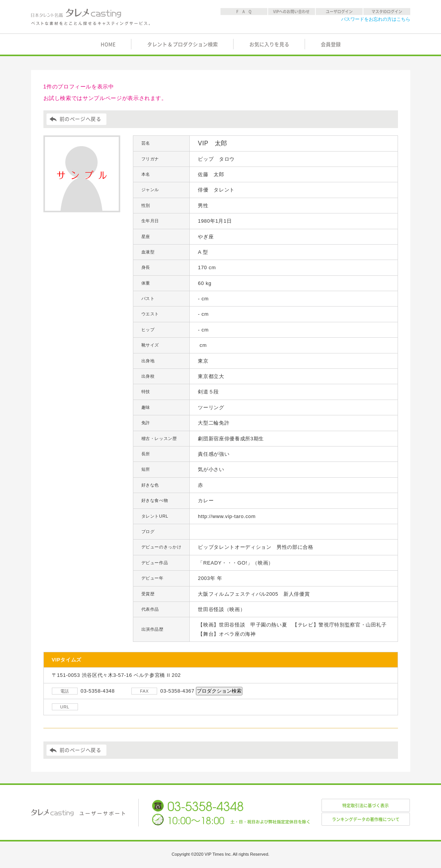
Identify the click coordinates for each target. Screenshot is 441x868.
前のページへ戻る (80, 119)
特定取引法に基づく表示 (366, 806)
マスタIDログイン (387, 12)
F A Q (244, 12)
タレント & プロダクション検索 (182, 44)
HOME (108, 44)
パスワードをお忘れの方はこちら (376, 19)
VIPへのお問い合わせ (291, 12)
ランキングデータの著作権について (366, 819)
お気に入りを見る (269, 44)
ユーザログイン (339, 12)
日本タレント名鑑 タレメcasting (91, 17)
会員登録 (331, 44)
